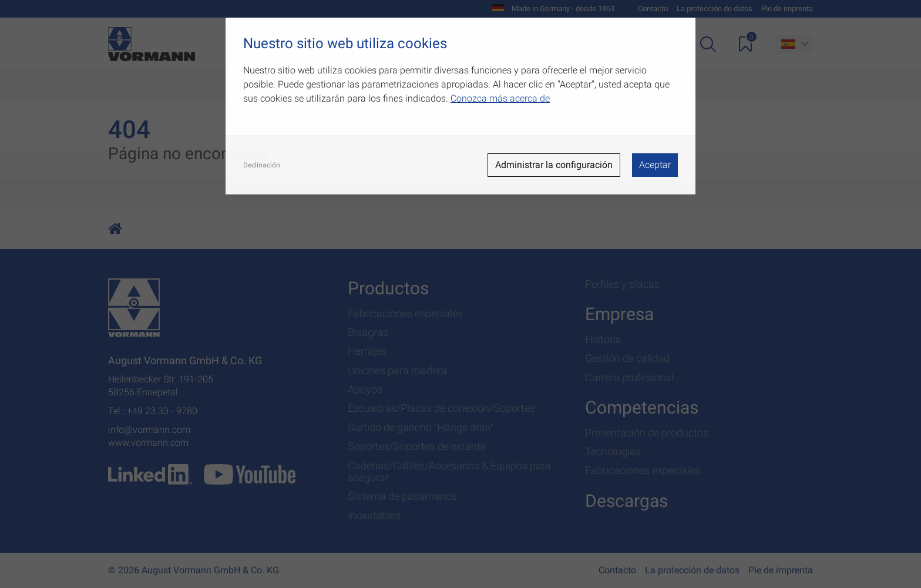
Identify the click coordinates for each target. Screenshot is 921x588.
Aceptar (655, 165)
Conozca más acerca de (500, 98)
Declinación (262, 165)
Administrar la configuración (554, 165)
